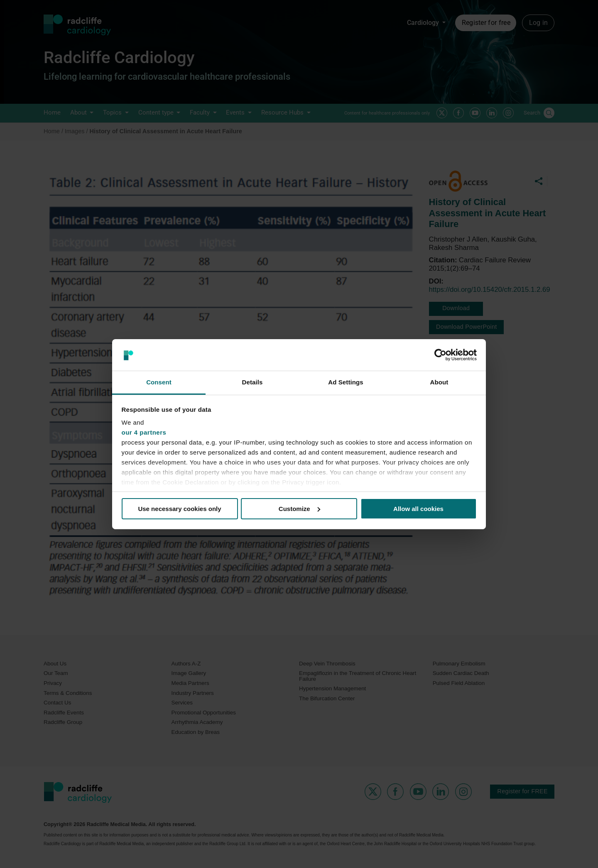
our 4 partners (144, 432)
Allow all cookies (418, 509)
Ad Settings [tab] (346, 382)
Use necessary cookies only (179, 509)
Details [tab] (252, 382)
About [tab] (439, 382)
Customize (299, 509)
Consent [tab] (159, 382)
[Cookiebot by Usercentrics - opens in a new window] (440, 355)
